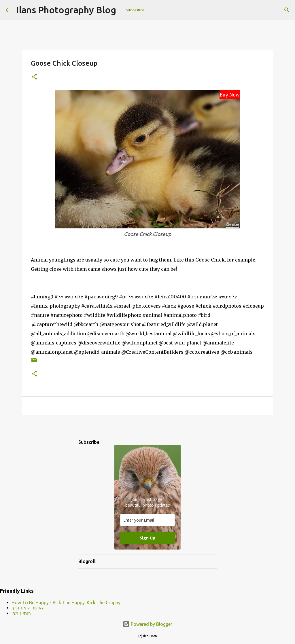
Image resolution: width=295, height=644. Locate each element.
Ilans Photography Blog (66, 10)
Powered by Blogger (147, 624)
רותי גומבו (21, 613)
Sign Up (147, 538)
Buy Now (230, 95)
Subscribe (135, 10)
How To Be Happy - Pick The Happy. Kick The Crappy (66, 603)
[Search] (287, 10)
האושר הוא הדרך (28, 608)
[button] (34, 77)
